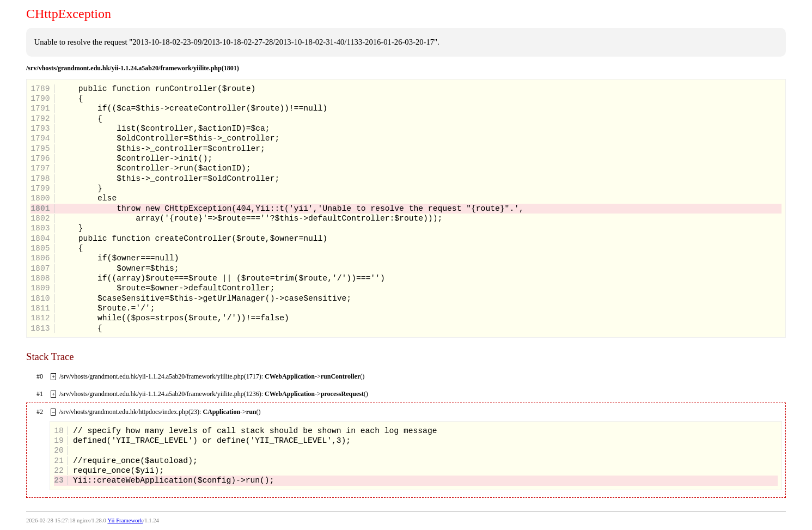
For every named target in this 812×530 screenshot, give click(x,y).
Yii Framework (125, 520)
